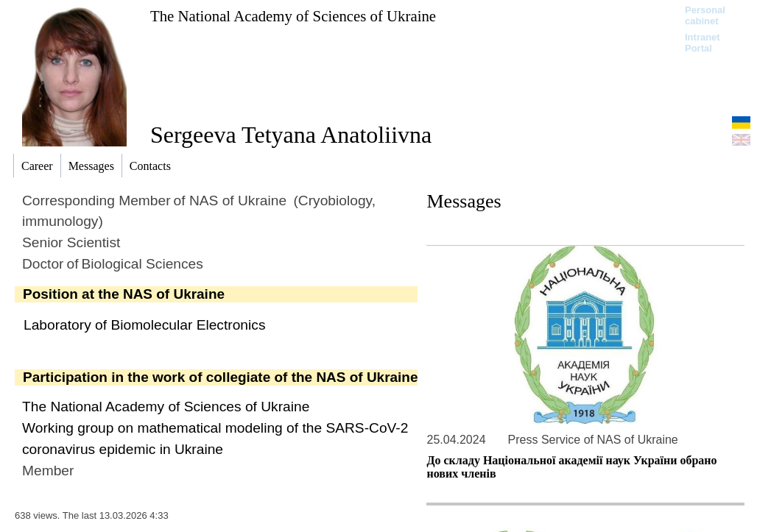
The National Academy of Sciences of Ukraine (293, 16)
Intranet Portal (703, 43)
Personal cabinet (705, 15)
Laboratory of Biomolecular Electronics (144, 325)
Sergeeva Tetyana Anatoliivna (291, 135)
